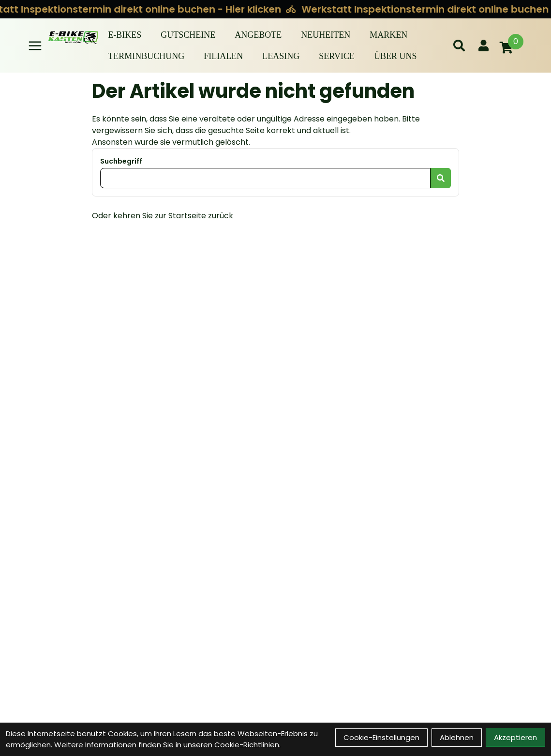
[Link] (35, 46)
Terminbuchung (146, 56)
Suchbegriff (121, 161)
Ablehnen (457, 737)
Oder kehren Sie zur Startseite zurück (163, 216)
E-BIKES (125, 35)
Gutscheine (188, 35)
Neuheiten (326, 35)
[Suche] (459, 45)
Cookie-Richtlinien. (247, 745)
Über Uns (395, 56)
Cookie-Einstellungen (381, 737)
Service (337, 56)
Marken (388, 35)
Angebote (258, 35)
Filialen (223, 56)
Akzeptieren (515, 737)
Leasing (281, 56)
